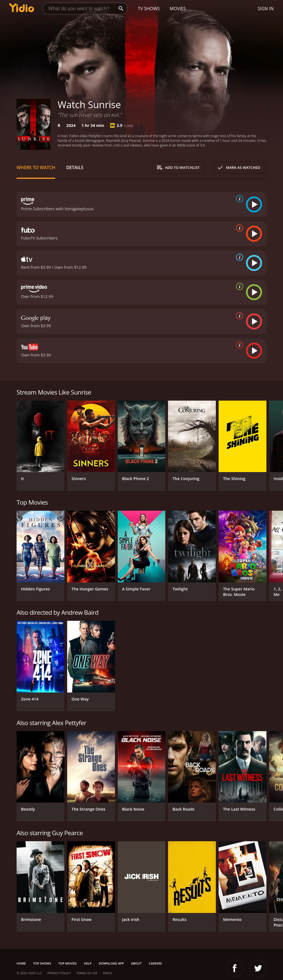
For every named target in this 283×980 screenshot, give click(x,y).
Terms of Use (87, 973)
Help (88, 963)
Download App (111, 963)
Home (21, 963)
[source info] (239, 199)
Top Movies (68, 963)
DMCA (107, 973)
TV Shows (149, 9)
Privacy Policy (59, 973)
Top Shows (42, 963)
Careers (155, 963)
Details (75, 167)
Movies (178, 9)
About (136, 963)
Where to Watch (36, 167)
